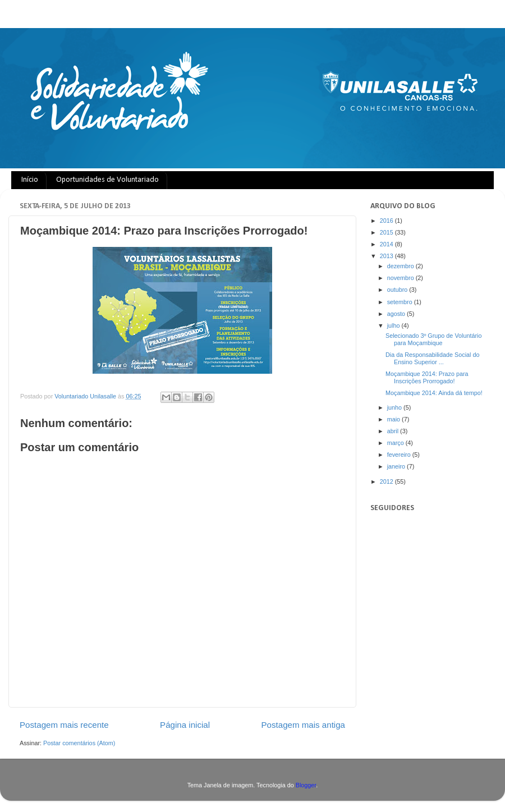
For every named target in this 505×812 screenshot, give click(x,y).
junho (395, 407)
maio (394, 419)
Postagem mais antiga (304, 725)
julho (394, 325)
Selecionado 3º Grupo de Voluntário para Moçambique (433, 339)
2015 (387, 232)
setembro (401, 302)
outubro (398, 290)
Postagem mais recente (64, 725)
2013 (387, 256)
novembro (401, 278)
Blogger (306, 785)
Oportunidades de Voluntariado (107, 180)
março (396, 443)
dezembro (401, 266)
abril (394, 431)
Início (30, 180)
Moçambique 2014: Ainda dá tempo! (434, 393)
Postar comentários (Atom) (79, 743)
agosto (397, 314)
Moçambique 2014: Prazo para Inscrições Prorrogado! (427, 377)
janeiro (397, 466)
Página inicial (185, 725)
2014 (387, 244)
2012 (387, 481)
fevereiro (400, 455)
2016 (387, 221)
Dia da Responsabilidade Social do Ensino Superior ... (432, 358)
